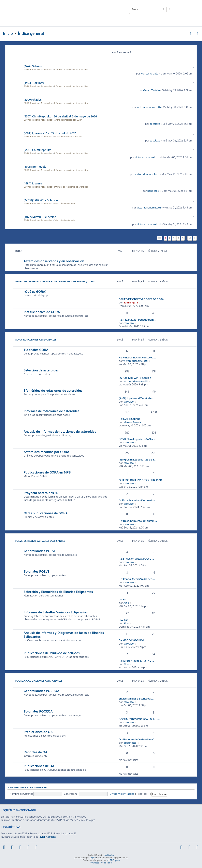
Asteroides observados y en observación (54, 261)
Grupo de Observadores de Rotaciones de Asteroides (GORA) (55, 281)
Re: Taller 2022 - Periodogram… (137, 320)
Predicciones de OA (38, 732)
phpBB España (113, 860)
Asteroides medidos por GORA (68, 120)
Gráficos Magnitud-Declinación (137, 500)
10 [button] (190, 238)
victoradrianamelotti (149, 107)
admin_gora (131, 302)
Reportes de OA (36, 752)
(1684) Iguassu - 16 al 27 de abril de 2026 (50, 133)
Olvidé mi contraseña (122, 794)
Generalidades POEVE (40, 551)
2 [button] (170, 238)
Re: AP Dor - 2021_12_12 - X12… (136, 661)
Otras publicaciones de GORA (46, 513)
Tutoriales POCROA (38, 711)
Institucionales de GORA (42, 312)
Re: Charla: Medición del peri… (137, 579)
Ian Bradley (109, 855)
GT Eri (122, 599)
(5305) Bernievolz (35, 167)
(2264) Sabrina (33, 66)
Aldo (126, 603)
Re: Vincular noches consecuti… (137, 357)
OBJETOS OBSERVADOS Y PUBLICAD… (142, 480)
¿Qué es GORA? (35, 292)
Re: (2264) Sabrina (130, 419)
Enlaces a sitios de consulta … (136, 698)
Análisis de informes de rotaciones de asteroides (60, 432)
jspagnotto (130, 743)
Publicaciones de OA (39, 766)
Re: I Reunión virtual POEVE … (136, 559)
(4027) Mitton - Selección (40, 217)
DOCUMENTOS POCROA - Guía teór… (141, 719)
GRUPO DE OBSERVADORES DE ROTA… (143, 299)
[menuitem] (188, 9)
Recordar (144, 794)
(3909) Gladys (33, 100)
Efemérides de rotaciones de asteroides (53, 391)
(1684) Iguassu (33, 183)
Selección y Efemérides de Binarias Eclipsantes (58, 592)
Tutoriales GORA (36, 350)
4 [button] (178, 238)
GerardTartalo (151, 90)
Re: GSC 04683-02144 (131, 640)
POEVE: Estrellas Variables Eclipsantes (40, 541)
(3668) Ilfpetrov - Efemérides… (137, 398)
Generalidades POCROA (42, 691)
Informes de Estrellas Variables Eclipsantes (56, 612)
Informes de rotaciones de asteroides (71, 70)
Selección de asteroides (65, 204)
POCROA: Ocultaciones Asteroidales (39, 681)
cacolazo (155, 124)
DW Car (123, 620)
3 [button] (174, 238)
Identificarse (17, 787)
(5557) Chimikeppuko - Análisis (137, 439)
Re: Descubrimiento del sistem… (138, 521)
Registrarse (38, 787)
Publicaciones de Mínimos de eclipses (52, 653)
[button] (160, 238)
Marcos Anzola (150, 73)
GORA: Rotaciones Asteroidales (38, 70)
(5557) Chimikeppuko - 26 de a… (138, 459)
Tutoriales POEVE (36, 571)
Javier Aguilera (47, 837)
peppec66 (153, 191)
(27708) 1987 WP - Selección (42, 200)
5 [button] (183, 238)
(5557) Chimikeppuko (37, 150)
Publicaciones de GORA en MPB (47, 472)
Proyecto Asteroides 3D (41, 493)
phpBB (93, 858)
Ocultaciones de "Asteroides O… (138, 739)
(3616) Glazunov (34, 83)
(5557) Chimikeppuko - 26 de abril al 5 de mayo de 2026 (60, 116)
